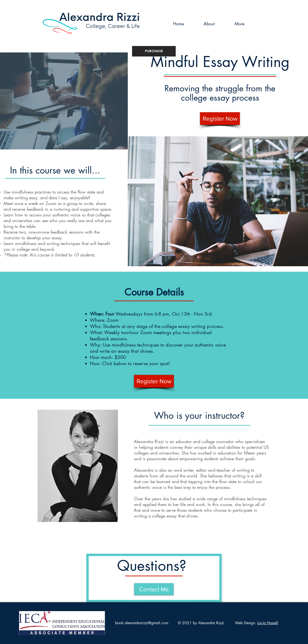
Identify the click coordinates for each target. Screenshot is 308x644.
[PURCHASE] (154, 51)
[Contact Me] (154, 589)
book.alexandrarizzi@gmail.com (142, 623)
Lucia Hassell (268, 623)
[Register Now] (220, 119)
